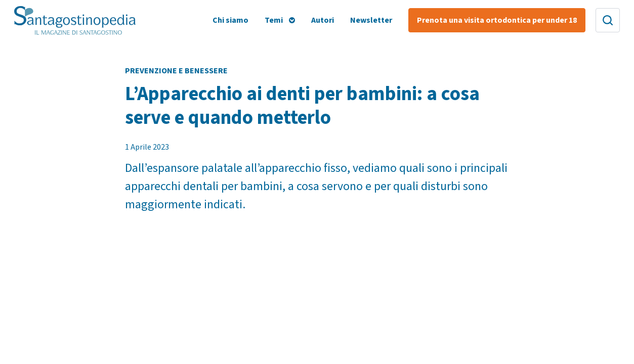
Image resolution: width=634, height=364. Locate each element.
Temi (274, 20)
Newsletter (371, 20)
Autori (323, 20)
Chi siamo (230, 20)
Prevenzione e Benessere (176, 71)
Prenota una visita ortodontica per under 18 (497, 20)
